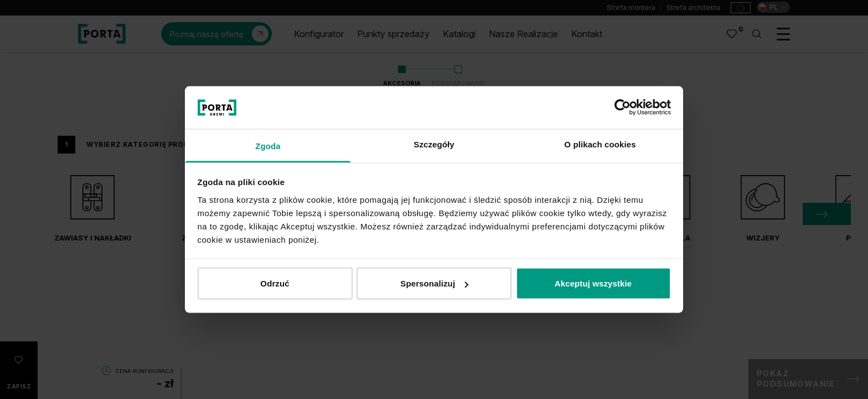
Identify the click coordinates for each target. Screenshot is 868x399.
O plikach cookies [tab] (600, 144)
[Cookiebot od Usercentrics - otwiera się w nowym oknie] (622, 108)
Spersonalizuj (434, 283)
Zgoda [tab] (268, 145)
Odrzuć (275, 283)
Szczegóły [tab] (434, 144)
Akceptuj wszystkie (593, 283)
